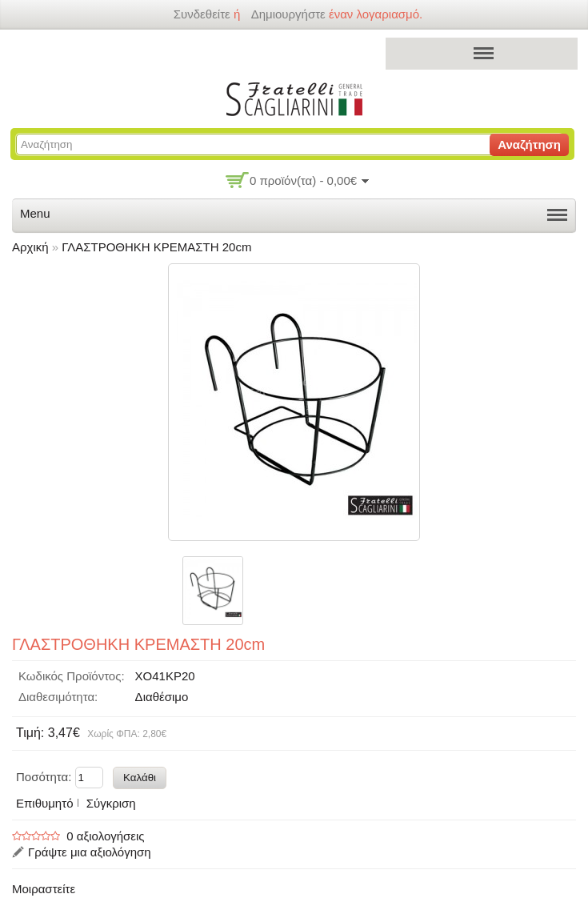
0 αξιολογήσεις (105, 836)
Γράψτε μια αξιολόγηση (90, 852)
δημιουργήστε (288, 14)
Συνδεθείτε (201, 14)
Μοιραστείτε (44, 889)
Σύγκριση (111, 803)
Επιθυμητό (44, 803)
